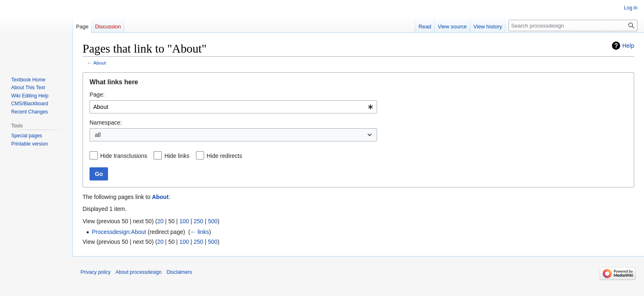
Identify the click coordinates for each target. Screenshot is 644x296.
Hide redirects (224, 156)
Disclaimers (179, 272)
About (100, 63)
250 (198, 221)
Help (628, 46)
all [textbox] (98, 135)
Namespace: (106, 123)
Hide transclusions (124, 156)
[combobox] (233, 107)
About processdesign (138, 272)
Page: (97, 95)
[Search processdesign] (573, 25)
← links (200, 232)
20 (161, 221)
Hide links (177, 156)
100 (184, 221)
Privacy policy (95, 272)
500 (213, 221)
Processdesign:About (119, 232)
